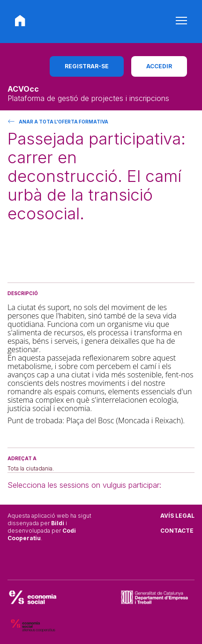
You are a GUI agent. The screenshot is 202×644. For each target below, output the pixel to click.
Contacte (177, 531)
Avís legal (177, 516)
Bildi (58, 523)
